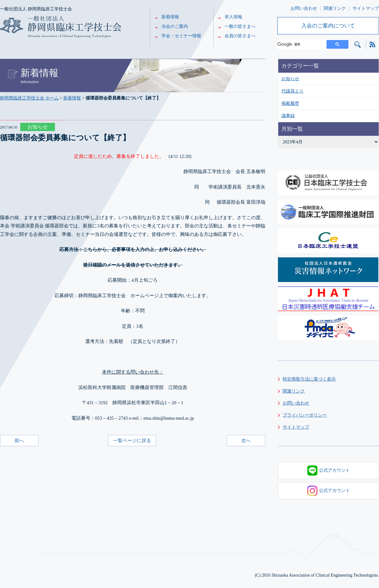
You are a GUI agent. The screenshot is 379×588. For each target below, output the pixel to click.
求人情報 (233, 17)
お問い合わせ (304, 8)
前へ (19, 441)
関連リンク (335, 8)
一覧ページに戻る (132, 441)
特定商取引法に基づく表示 (309, 379)
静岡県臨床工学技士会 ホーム (29, 98)
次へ (246, 441)
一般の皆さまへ (240, 26)
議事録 (288, 116)
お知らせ (290, 79)
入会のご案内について (328, 26)
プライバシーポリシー (305, 415)
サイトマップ (366, 8)
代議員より (292, 91)
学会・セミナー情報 (181, 36)
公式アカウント (329, 471)
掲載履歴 (290, 103)
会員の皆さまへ (240, 36)
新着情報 (170, 17)
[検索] (304, 44)
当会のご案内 (175, 26)
